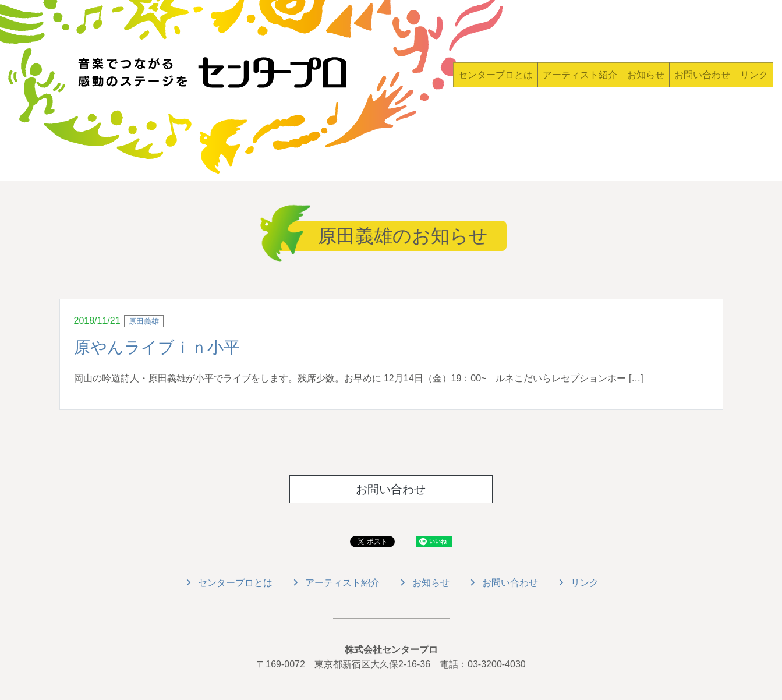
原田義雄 (144, 321)
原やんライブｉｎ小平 (157, 347)
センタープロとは (496, 75)
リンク (754, 75)
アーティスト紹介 (580, 75)
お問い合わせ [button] (391, 489)
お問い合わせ (702, 75)
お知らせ (646, 75)
